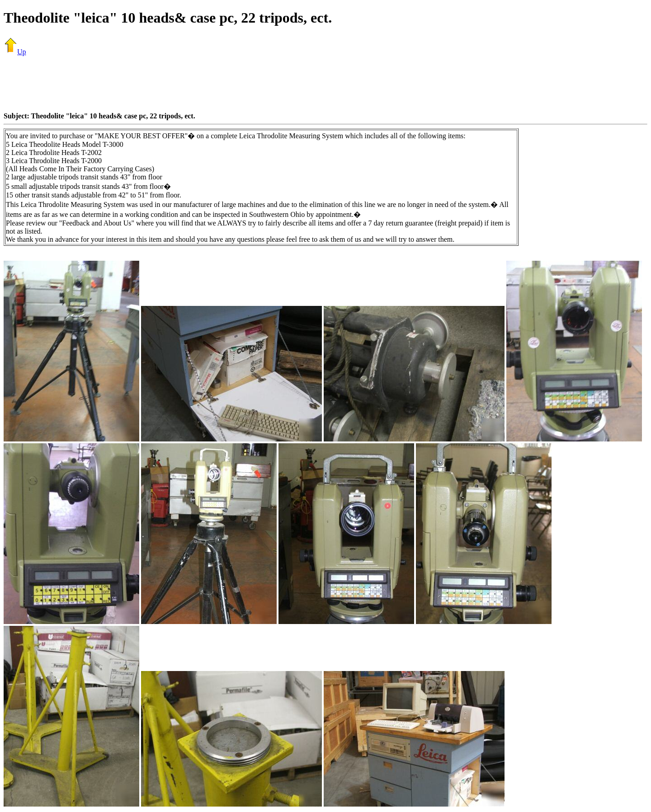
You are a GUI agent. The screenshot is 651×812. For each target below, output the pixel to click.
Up (15, 52)
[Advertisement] (325, 84)
